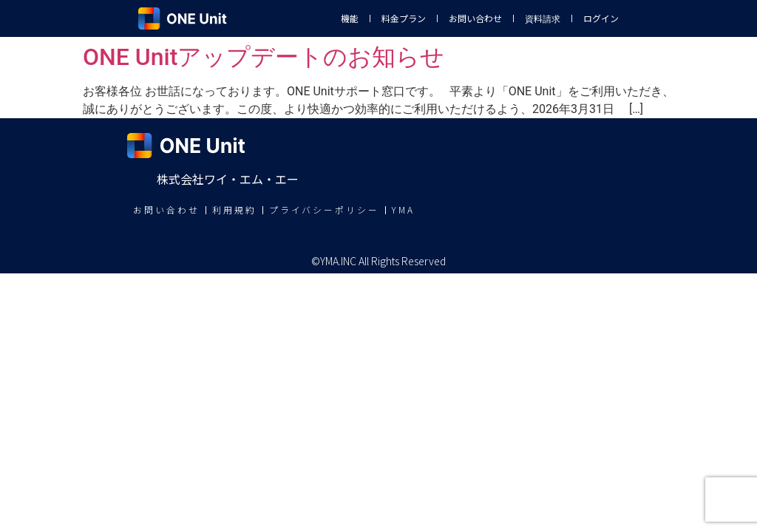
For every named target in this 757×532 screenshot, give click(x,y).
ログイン (601, 18)
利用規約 (234, 210)
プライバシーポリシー (325, 210)
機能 (350, 18)
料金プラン (404, 18)
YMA (404, 210)
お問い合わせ (475, 18)
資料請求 (543, 18)
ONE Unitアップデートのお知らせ (264, 57)
